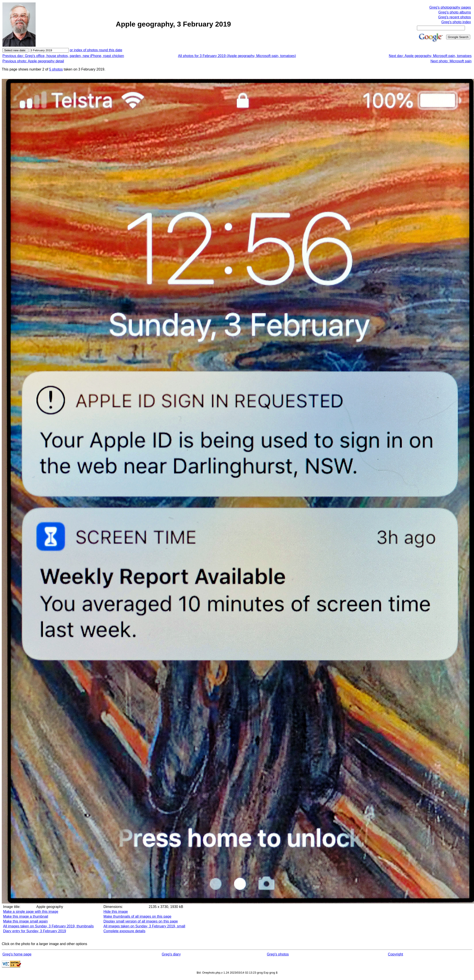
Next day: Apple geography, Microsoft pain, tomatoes (430, 56)
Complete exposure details (124, 931)
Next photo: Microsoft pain (451, 61)
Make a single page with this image (31, 912)
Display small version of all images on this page (141, 921)
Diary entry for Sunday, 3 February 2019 (35, 931)
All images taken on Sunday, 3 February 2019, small (144, 926)
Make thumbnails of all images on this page (137, 916)
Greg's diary (171, 954)
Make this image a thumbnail (26, 916)
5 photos (56, 69)
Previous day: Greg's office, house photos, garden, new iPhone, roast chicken (63, 56)
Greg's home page (17, 954)
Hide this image (116, 912)
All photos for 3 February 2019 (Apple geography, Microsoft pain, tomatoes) (237, 56)
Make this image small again (25, 921)
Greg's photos (278, 954)
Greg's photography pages (450, 7)
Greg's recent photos (455, 17)
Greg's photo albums (455, 12)
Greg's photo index (456, 22)
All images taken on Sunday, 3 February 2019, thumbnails (48, 926)
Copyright (395, 954)
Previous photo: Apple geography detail (33, 61)
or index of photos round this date (96, 50)
